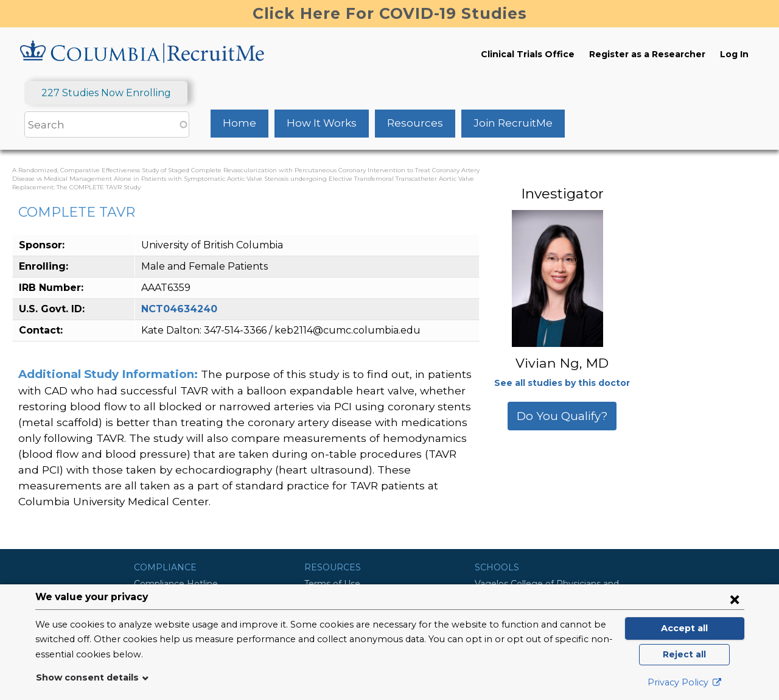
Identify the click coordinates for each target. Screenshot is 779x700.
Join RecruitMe (513, 123)
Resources (415, 123)
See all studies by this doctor (562, 383)
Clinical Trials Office (528, 54)
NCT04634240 (179, 309)
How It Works (322, 123)
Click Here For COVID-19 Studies (390, 13)
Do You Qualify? (562, 416)
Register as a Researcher (647, 54)
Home (239, 123)
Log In (734, 54)
